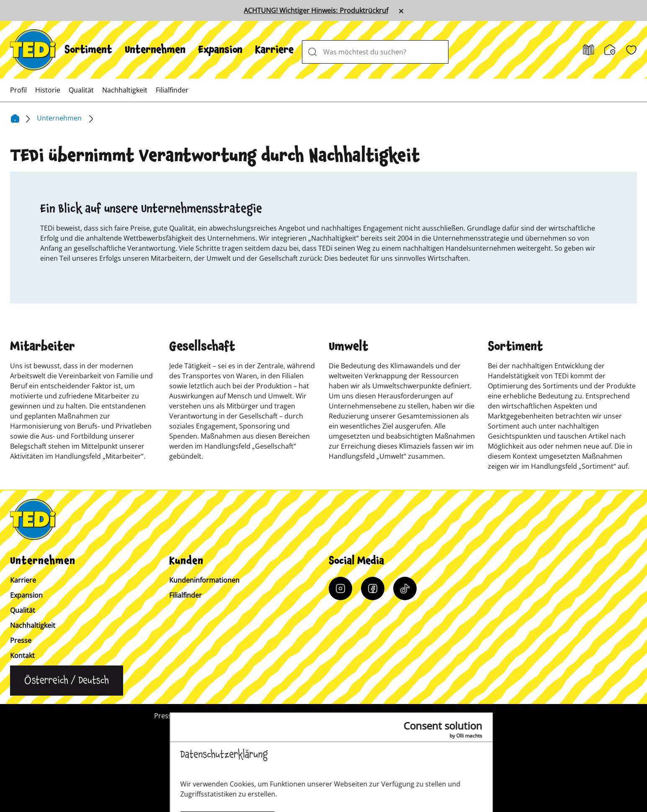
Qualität (81, 90)
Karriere (274, 50)
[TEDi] (33, 49)
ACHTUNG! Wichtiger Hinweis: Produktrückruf (316, 10)
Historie (48, 90)
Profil (18, 90)
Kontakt (22, 655)
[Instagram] (340, 588)
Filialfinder (172, 90)
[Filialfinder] (610, 50)
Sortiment (88, 50)
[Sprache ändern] (67, 681)
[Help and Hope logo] (351, 773)
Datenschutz (389, 716)
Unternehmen (155, 50)
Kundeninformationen (204, 580)
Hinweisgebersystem (460, 716)
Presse (21, 640)
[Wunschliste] (631, 50)
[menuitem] (88, 50)
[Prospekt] (589, 50)
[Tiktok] (405, 588)
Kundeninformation (267, 716)
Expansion (220, 50)
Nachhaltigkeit (125, 90)
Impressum (333, 716)
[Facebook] (373, 588)
